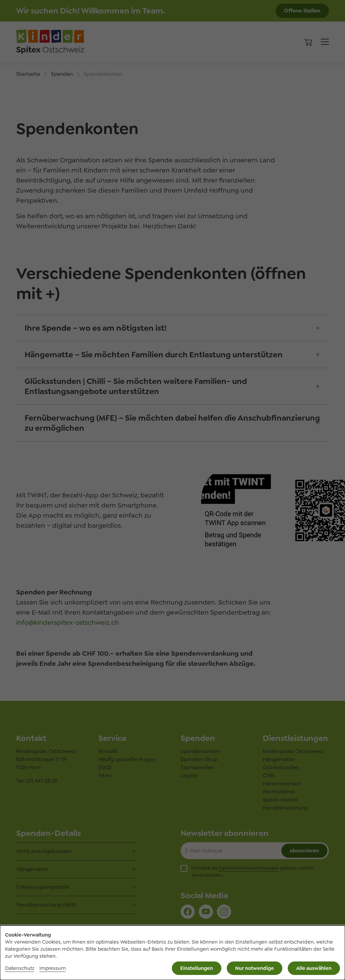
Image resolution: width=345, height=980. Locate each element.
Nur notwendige (255, 968)
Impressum (53, 968)
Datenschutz (20, 968)
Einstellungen (197, 968)
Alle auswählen (314, 968)
